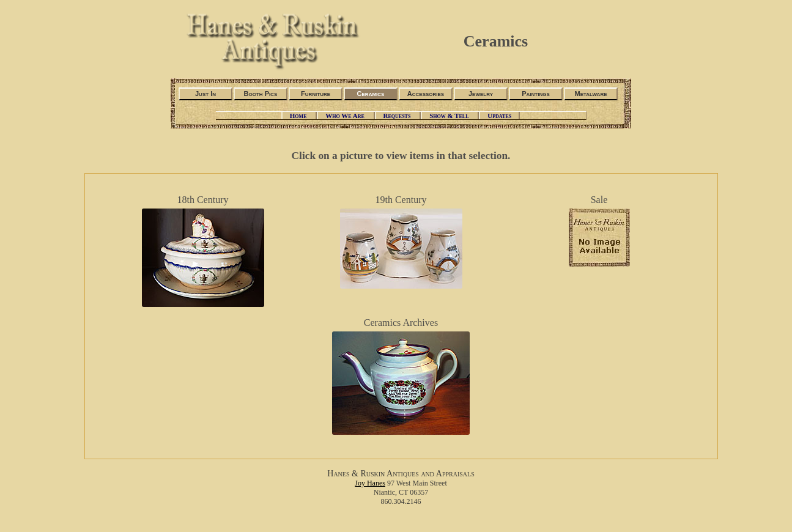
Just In (205, 94)
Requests (398, 116)
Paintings (536, 94)
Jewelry (481, 94)
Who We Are (346, 116)
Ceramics (371, 94)
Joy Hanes (370, 483)
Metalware (590, 94)
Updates (499, 116)
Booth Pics (261, 94)
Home (299, 116)
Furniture (316, 94)
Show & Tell (450, 116)
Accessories (426, 94)
